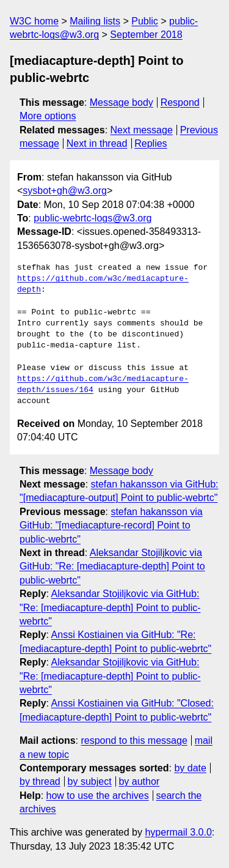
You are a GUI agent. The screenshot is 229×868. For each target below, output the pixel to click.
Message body (122, 102)
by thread (40, 781)
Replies (151, 143)
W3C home (34, 21)
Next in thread (97, 143)
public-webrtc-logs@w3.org (93, 218)
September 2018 (146, 35)
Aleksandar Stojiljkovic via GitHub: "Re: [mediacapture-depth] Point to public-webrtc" (112, 566)
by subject (90, 781)
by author (139, 781)
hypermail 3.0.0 (178, 832)
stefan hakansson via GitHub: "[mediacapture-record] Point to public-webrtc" (111, 525)
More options (48, 116)
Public (145, 21)
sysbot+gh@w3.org (65, 191)
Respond (180, 102)
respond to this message (134, 740)
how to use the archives (98, 796)
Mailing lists (95, 21)
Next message (142, 130)
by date (190, 768)
